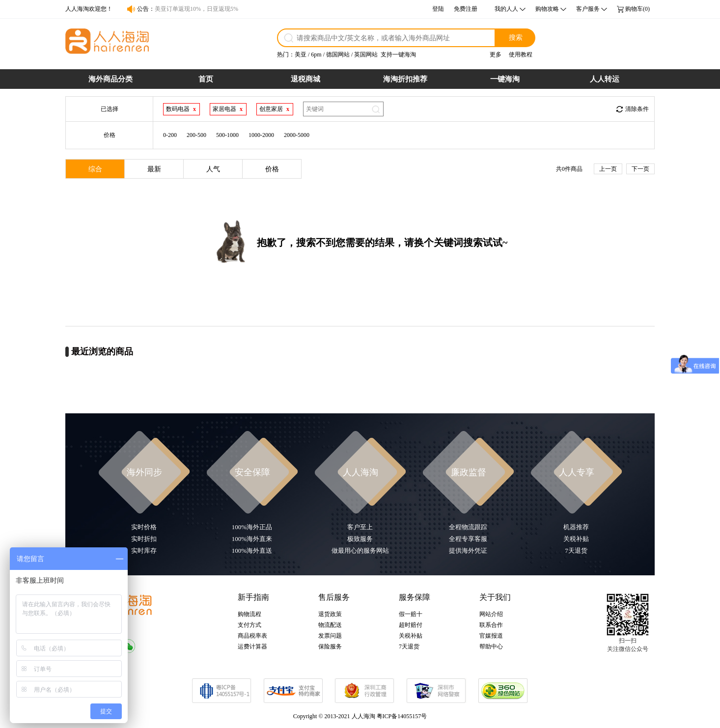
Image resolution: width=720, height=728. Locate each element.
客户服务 (588, 9)
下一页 (640, 169)
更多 (496, 54)
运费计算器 (252, 647)
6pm (316, 54)
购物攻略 (547, 9)
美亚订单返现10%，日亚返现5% (196, 9)
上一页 (608, 169)
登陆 (438, 9)
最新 (154, 169)
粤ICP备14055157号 (402, 716)
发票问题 (330, 636)
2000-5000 (297, 135)
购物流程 (249, 614)
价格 (272, 169)
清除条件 (637, 109)
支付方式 (249, 625)
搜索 (516, 37)
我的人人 (506, 9)
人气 (213, 169)
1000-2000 (261, 135)
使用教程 (521, 54)
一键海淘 (505, 79)
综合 (95, 169)
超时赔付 (411, 625)
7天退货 (409, 647)
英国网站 (366, 54)
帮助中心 (491, 647)
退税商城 (305, 79)
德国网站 (338, 54)
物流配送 (330, 625)
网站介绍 (491, 614)
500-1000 (227, 135)
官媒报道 (491, 636)
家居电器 (224, 109)
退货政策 (330, 614)
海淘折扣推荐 (405, 79)
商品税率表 (252, 636)
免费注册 (466, 9)
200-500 (196, 135)
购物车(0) (637, 9)
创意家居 (271, 109)
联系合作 (491, 625)
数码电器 (178, 109)
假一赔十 (411, 614)
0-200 (170, 135)
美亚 (301, 54)
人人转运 (605, 79)
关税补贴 (411, 636)
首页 (206, 79)
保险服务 (330, 647)
